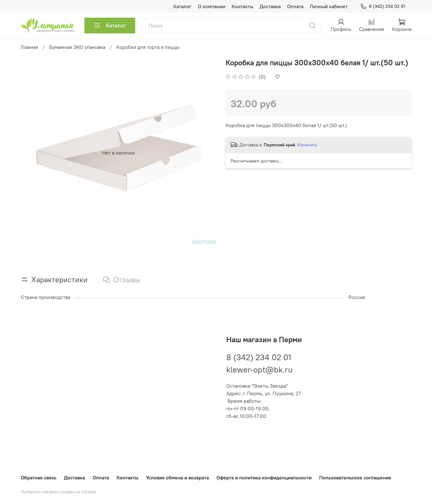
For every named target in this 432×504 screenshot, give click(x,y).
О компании (212, 6)
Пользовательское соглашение (355, 478)
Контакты (242, 6)
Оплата (295, 6)
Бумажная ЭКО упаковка (77, 47)
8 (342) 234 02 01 (383, 6)
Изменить (307, 145)
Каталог (182, 6)
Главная (29, 47)
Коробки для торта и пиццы (148, 47)
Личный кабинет (329, 6)
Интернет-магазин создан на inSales (58, 492)
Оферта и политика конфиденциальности (264, 478)
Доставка (270, 6)
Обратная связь (39, 478)
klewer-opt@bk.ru (259, 369)
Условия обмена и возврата (177, 478)
